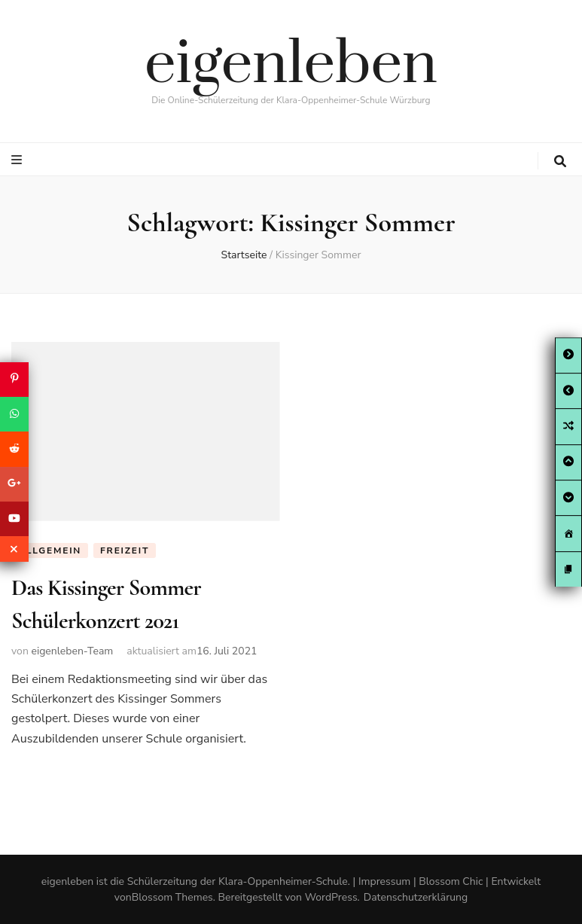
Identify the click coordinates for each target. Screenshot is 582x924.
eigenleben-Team (72, 651)
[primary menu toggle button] (18, 160)
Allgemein (50, 550)
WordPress (331, 897)
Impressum (384, 881)
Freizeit (125, 550)
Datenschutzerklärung (416, 897)
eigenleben (291, 65)
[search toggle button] (560, 162)
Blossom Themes (172, 897)
